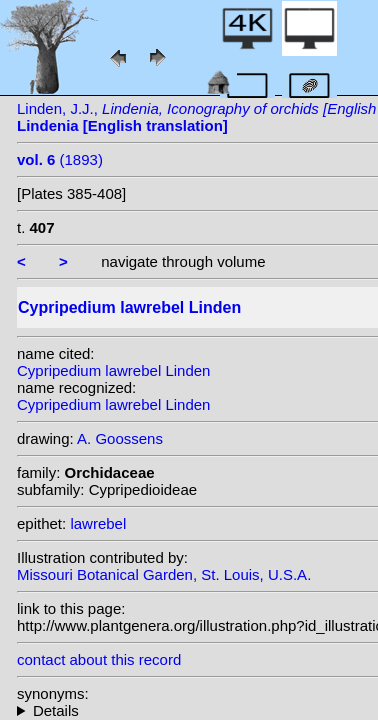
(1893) (60, 159)
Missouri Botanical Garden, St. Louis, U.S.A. (164, 574)
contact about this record (99, 659)
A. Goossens (120, 438)
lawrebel (98, 523)
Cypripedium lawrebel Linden (113, 370)
